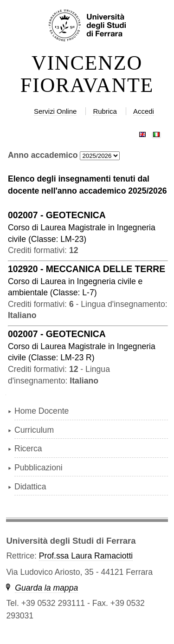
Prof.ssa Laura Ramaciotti (86, 556)
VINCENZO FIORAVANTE (87, 74)
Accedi (144, 111)
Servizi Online (55, 111)
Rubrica (105, 111)
